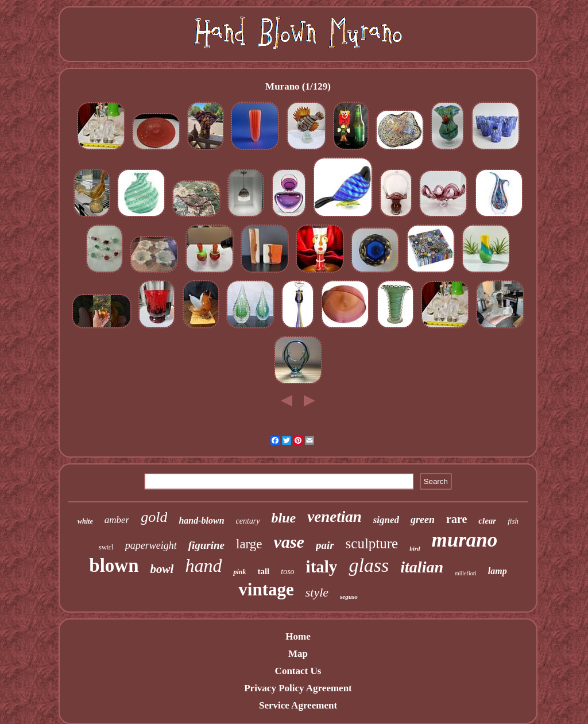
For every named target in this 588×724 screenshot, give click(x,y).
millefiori (466, 573)
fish (513, 521)
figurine (206, 545)
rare (457, 519)
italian (422, 567)
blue (284, 518)
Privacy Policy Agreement (298, 688)
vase (289, 542)
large (249, 544)
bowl (162, 569)
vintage (266, 589)
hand (203, 566)
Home (298, 636)
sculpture (372, 543)
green (423, 520)
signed (386, 520)
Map (298, 654)
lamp (498, 571)
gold (154, 517)
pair (325, 545)
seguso (349, 597)
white (85, 521)
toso (287, 572)
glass (369, 565)
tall (263, 571)
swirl (106, 547)
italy (322, 567)
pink (239, 572)
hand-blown (201, 520)
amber (117, 520)
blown (114, 566)
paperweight (151, 545)
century (248, 521)
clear (487, 521)
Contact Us (298, 671)
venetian (334, 517)
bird (415, 548)
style (317, 592)
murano (465, 540)
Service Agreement (298, 705)
